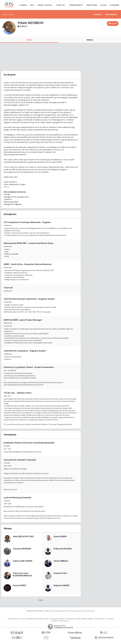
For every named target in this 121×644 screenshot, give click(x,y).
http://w (7, 187)
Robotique (92, 5)
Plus (41, 600)
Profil (29, 40)
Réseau (90, 40)
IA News (23, 5)
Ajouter (114, 23)
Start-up (60, 5)
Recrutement (38, 619)
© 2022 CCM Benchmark (61, 621)
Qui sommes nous (13, 619)
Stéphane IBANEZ (62, 585)
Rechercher (10, 14)
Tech (32, 5)
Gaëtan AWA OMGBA (23, 561)
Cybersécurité (76, 5)
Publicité (30, 619)
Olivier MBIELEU (61, 561)
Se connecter (111, 14)
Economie (114, 5)
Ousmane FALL (60, 573)
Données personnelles (57, 619)
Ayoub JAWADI (60, 536)
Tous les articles (99, 619)
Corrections (110, 619)
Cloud (103, 5)
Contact (23, 619)
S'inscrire (98, 14)
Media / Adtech (45, 5)
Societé (46, 619)
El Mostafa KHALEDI (63, 549)
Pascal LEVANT (20, 585)
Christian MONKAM (22, 549)
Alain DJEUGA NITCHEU (23, 536)
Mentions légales (87, 619)
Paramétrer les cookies (73, 619)
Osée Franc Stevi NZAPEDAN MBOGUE (22, 574)
